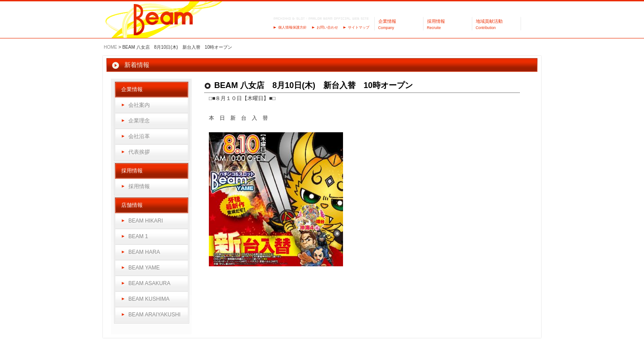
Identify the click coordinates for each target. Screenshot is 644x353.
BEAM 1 (138, 236)
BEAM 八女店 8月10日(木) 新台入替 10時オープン (314, 85)
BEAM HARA (144, 252)
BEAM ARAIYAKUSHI (154, 315)
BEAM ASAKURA (149, 283)
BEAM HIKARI (146, 221)
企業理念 (139, 121)
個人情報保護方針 (292, 27)
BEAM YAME (144, 268)
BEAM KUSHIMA (149, 299)
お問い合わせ (327, 27)
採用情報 (139, 186)
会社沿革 (139, 136)
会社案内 (139, 105)
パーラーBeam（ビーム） (163, 20)
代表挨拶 (139, 152)
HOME (110, 47)
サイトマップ (359, 27)
